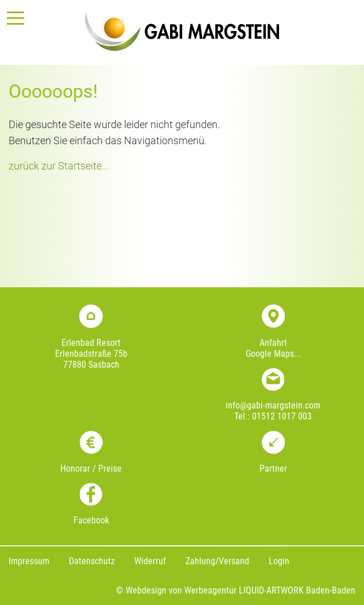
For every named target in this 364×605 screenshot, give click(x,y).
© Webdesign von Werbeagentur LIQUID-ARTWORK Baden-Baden (236, 590)
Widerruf (150, 561)
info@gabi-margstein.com (273, 405)
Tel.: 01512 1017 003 (273, 416)
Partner (273, 469)
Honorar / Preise (91, 469)
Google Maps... (273, 354)
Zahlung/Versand (217, 561)
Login (279, 561)
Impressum (29, 561)
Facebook (91, 520)
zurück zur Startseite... (59, 166)
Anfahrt (273, 343)
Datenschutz (92, 561)
